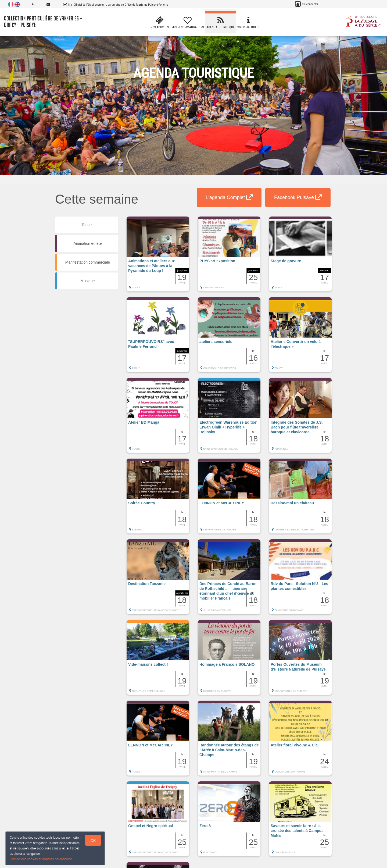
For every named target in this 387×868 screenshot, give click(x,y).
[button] (158, 257)
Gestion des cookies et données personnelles (41, 859)
